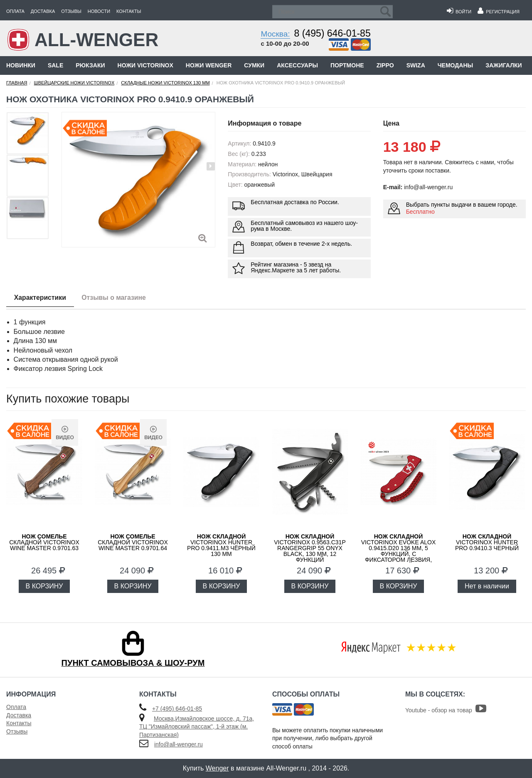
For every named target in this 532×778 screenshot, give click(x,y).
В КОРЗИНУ (44, 586)
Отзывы (71, 11)
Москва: (275, 34)
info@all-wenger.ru (179, 744)
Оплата (15, 11)
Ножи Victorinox (145, 65)
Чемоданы (455, 65)
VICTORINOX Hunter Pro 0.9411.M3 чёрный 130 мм (221, 545)
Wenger (217, 768)
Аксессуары (297, 65)
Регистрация (499, 12)
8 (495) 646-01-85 (332, 33)
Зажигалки (504, 65)
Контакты (129, 11)
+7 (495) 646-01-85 (177, 709)
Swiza (416, 65)
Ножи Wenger (209, 65)
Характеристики (41, 298)
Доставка (43, 11)
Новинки (21, 65)
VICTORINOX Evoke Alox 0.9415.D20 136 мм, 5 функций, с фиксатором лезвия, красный (398, 551)
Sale (55, 65)
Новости (99, 11)
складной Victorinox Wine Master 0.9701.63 (44, 542)
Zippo (385, 65)
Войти (459, 12)
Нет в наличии (487, 586)
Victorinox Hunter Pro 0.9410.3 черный (487, 542)
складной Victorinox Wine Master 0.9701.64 (133, 542)
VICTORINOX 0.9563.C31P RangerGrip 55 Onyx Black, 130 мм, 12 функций (310, 548)
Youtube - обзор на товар (446, 710)
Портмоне (347, 65)
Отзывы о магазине (117, 298)
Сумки (254, 65)
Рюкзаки (90, 65)
